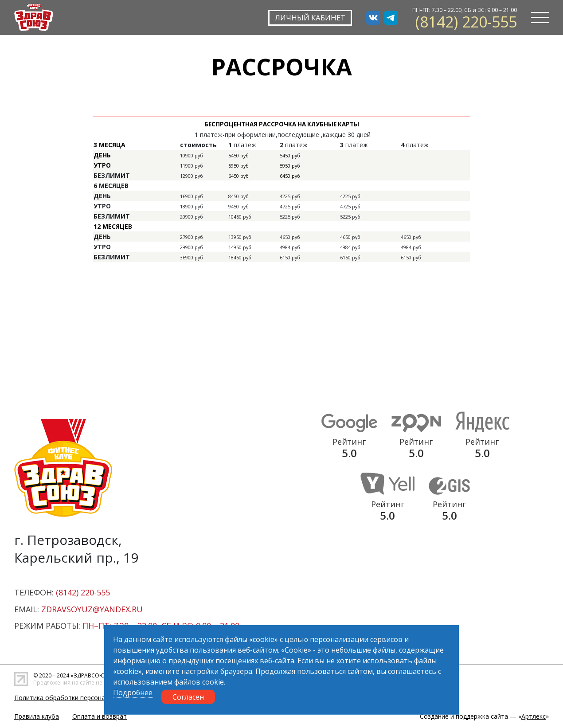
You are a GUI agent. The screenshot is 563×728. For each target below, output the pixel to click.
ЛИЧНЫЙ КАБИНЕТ (308, 17)
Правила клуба (37, 716)
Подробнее (133, 693)
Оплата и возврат (100, 716)
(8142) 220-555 (466, 22)
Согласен (188, 697)
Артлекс (534, 716)
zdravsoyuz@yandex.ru (92, 609)
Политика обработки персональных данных (80, 698)
